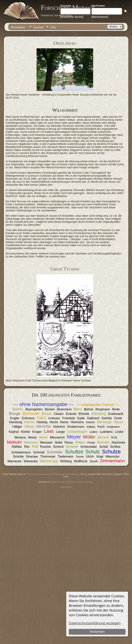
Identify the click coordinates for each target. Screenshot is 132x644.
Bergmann (103, 409)
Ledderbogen (77, 432)
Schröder (55, 452)
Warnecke (14, 461)
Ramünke (118, 443)
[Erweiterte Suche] (72, 17)
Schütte (18, 457)
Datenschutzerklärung (81, 482)
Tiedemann (66, 457)
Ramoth (103, 442)
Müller (89, 437)
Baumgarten (34, 409)
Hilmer (29, 427)
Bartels (18, 409)
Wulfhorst (81, 461)
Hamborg (16, 422)
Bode (116, 409)
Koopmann (113, 427)
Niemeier (46, 443)
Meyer (74, 437)
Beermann (64, 409)
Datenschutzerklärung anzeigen (95, 623)
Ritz (27, 447)
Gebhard (93, 418)
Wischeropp (49, 461)
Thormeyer (48, 457)
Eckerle (71, 414)
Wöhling (66, 461)
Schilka (115, 447)
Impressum (66, 487)
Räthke (17, 447)
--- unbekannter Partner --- (98, 405)
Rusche (46, 447)
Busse (47, 414)
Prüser (91, 443)
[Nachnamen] (100, 17)
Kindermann (76, 427)
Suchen (39, 27)
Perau (69, 443)
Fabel (41, 418)
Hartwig (42, 422)
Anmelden (18, 27)
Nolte (59, 443)
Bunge (15, 413)
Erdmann (28, 418)
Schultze (74, 452)
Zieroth (94, 461)
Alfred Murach (59, 482)
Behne (89, 409)
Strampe (32, 457)
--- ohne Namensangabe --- (43, 404)
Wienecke (31, 461)
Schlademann (21, 452)
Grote (118, 418)
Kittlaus (91, 427)
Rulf (35, 447)
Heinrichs (77, 422)
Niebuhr (14, 442)
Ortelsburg (65, 43)
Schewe (72, 447)
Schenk (58, 447)
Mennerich (57, 437)
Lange (60, 432)
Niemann (31, 442)
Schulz (93, 452)
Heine (64, 422)
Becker (50, 409)
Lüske (119, 432)
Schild (104, 447)
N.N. (114, 437)
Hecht (54, 422)
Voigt (100, 457)
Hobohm (59, 427)
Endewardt (116, 414)
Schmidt (39, 452)
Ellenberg (99, 414)
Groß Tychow (65, 269)
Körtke (26, 432)
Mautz (33, 437)
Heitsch (90, 422)
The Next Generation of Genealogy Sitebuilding (52, 474)
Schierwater (89, 447)
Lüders (94, 432)
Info (53, 27)
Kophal (14, 432)
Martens (20, 437)
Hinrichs (44, 426)
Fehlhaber (54, 418)
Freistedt (69, 418)
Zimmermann (112, 461)
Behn (78, 409)
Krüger (37, 432)
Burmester (31, 414)
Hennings (104, 422)
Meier (43, 437)
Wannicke (112, 457)
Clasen (59, 414)
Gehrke (107, 418)
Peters (80, 442)
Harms (29, 422)
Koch (101, 427)
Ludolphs (106, 432)
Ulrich (90, 457)
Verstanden (97, 632)
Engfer (15, 418)
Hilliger (17, 427)
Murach (103, 437)
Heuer (119, 422)
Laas (49, 431)
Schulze (111, 452)
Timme (80, 457)
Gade (81, 418)
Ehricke (84, 414)
